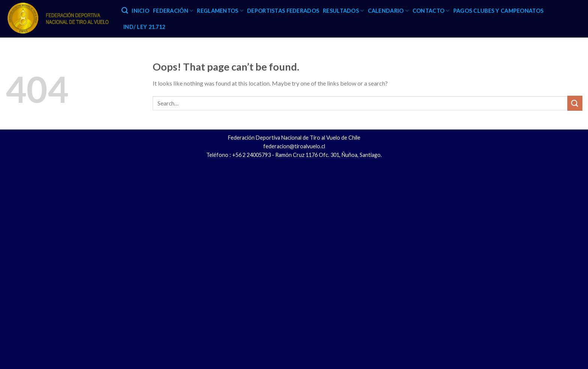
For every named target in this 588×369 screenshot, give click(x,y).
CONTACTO (431, 11)
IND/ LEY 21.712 (144, 27)
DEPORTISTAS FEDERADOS (283, 11)
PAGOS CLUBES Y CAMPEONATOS (499, 11)
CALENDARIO (388, 11)
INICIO (140, 11)
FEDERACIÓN (173, 11)
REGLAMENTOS (220, 11)
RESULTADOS (343, 11)
